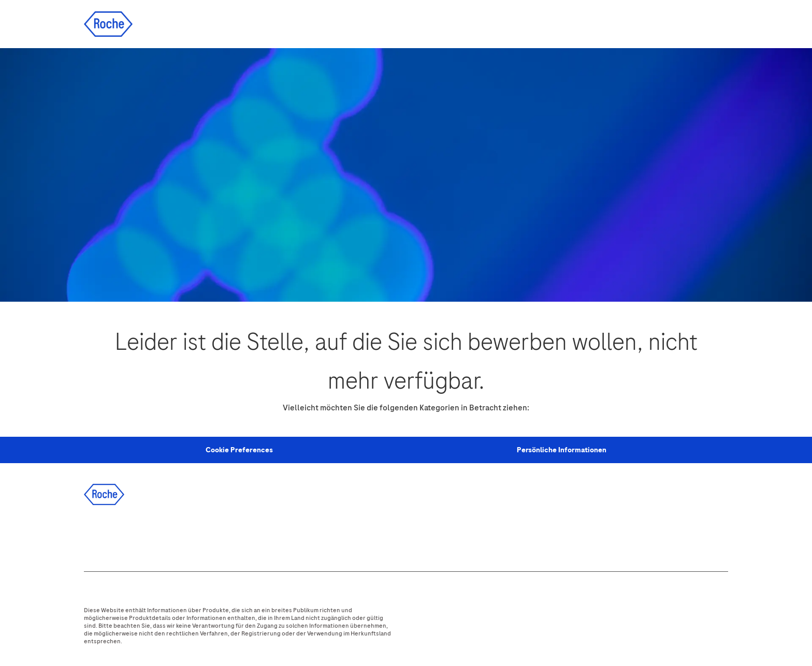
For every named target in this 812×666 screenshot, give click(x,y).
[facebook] (98, 536)
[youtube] (210, 536)
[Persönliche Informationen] (562, 450)
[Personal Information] (239, 450)
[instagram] (182, 536)
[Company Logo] (108, 24)
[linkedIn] (126, 536)
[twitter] (154, 536)
